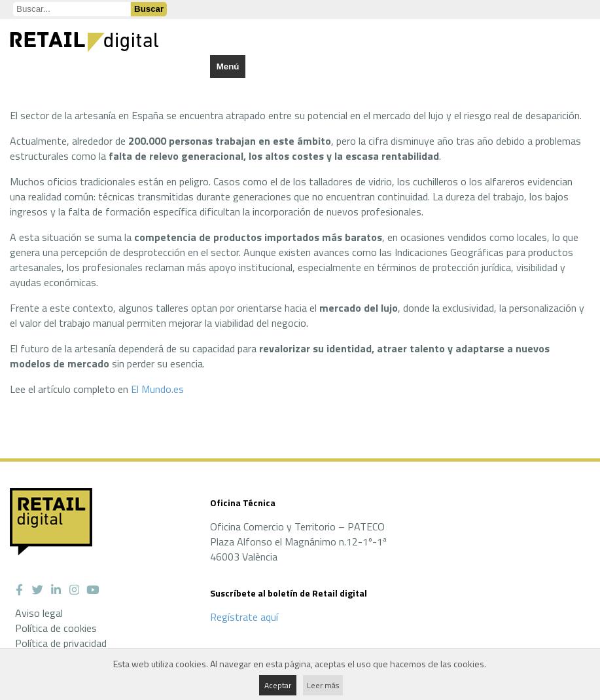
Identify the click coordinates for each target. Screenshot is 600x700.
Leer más (323, 685)
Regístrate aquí (244, 617)
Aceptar (278, 685)
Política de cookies (56, 628)
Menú (228, 66)
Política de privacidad (61, 643)
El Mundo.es (157, 389)
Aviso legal (39, 613)
